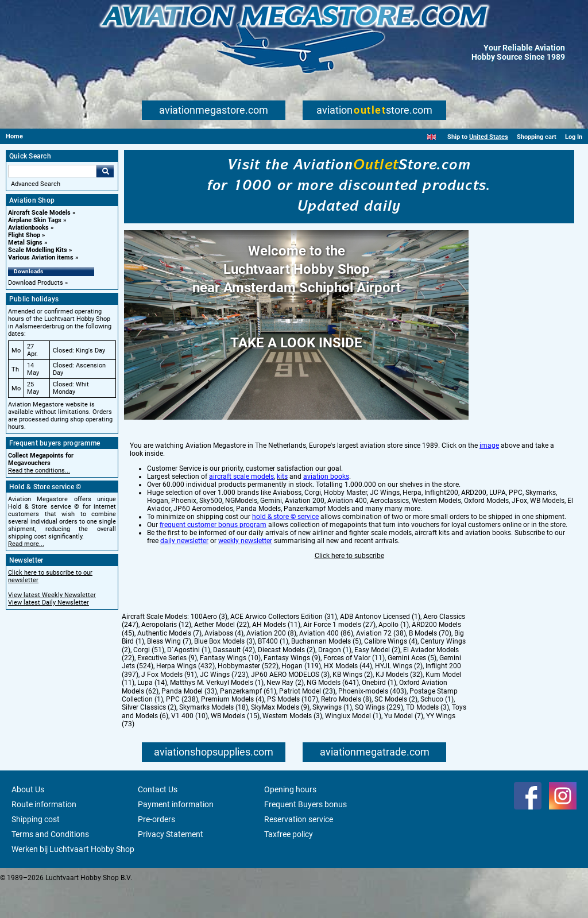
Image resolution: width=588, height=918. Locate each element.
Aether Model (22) (222, 655)
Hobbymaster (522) (248, 696)
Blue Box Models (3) (225, 672)
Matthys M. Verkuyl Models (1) (217, 713)
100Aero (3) (209, 647)
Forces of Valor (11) (354, 688)
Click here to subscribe (349, 601)
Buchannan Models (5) (326, 672)
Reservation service (299, 850)
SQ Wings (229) (379, 738)
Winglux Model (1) (353, 746)
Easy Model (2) (377, 680)
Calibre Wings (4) (391, 672)
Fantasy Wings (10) (230, 688)
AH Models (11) (276, 655)
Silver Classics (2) (149, 738)
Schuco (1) (437, 730)
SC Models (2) (396, 730)
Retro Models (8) (346, 730)
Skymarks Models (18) (214, 738)
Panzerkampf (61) (248, 722)
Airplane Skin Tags (35, 220)
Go (105, 171)
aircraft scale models (241, 522)
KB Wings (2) (353, 705)
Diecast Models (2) (287, 680)
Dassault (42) (234, 680)
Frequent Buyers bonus (305, 835)
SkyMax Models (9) (280, 738)
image (489, 491)
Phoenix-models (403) (372, 722)
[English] (432, 137)
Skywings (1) (332, 738)
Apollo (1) (394, 655)
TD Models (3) (428, 738)
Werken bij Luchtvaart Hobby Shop (73, 880)
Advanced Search (36, 184)
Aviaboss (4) (224, 664)
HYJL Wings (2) (399, 696)
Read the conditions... (39, 470)
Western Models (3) (292, 746)
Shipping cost (36, 850)
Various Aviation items (41, 257)
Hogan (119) (301, 696)
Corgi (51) (149, 680)
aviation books (326, 522)
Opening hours (290, 820)
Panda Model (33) (189, 722)
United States (489, 137)
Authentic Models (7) (169, 664)
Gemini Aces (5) (412, 688)
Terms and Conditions (50, 865)
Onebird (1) (379, 713)
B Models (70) (430, 664)
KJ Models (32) (399, 705)
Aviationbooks (28, 228)
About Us (28, 820)
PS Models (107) (293, 730)
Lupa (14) (152, 713)
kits (282, 522)
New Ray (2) (285, 713)
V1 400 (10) (189, 746)
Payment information (176, 835)
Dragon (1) (335, 680)
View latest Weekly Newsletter (52, 595)
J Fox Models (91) (169, 705)
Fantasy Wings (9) (292, 688)
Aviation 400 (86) (326, 664)
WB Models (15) (235, 746)
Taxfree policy (289, 865)
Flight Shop (24, 235)
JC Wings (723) (224, 705)
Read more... (26, 544)
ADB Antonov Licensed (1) (380, 647)
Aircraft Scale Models (39, 213)
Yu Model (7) (404, 746)
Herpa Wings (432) (185, 696)
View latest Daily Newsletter (49, 603)
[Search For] (52, 171)
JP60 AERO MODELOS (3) (290, 705)
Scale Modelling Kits (38, 250)
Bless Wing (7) (169, 672)
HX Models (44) (348, 696)
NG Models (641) (333, 713)
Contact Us (158, 820)
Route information (44, 835)
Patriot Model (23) (307, 722)
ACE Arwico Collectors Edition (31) (284, 647)
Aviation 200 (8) (271, 664)
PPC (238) (182, 730)
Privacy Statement (171, 865)
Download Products (36, 283)
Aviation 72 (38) (381, 664)
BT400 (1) (273, 672)
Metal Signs (25, 243)
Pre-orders (156, 850)
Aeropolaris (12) (166, 655)
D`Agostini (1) (189, 680)
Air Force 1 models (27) (339, 655)
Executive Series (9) (167, 688)
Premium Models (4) (233, 730)
